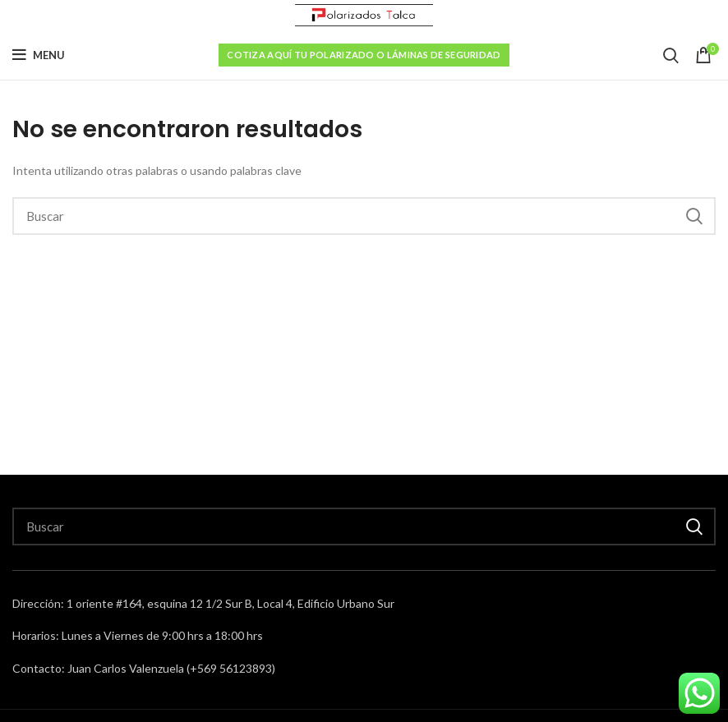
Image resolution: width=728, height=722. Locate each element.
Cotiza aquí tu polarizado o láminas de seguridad (364, 55)
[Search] (364, 216)
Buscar (693, 216)
